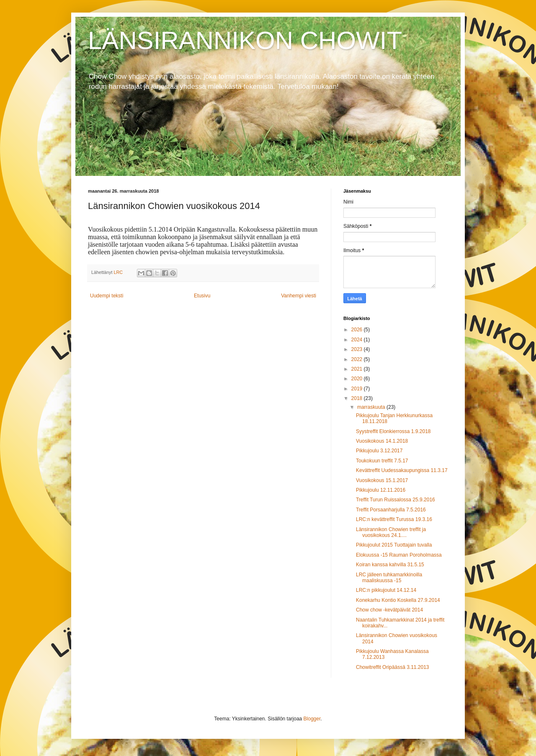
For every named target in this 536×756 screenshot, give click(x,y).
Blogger (312, 719)
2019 (358, 389)
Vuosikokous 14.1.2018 (382, 441)
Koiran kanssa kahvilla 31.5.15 (390, 565)
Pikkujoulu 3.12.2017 (379, 451)
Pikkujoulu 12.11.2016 (381, 490)
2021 (358, 369)
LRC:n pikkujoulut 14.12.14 (386, 590)
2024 (358, 340)
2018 (358, 398)
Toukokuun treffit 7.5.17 (382, 461)
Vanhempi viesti (299, 296)
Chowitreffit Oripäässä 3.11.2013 (393, 667)
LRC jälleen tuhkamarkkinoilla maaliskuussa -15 (389, 578)
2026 (358, 330)
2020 (358, 379)
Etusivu (202, 296)
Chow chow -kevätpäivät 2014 (389, 610)
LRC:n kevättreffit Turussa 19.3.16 (394, 519)
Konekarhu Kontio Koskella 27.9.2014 (398, 600)
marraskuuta (372, 407)
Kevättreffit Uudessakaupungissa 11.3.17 (402, 470)
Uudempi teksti (107, 296)
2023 (358, 349)
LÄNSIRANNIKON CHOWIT (245, 40)
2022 (358, 359)
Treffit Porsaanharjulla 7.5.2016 (391, 510)
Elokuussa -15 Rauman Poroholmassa (399, 555)
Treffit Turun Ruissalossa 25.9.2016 (396, 500)
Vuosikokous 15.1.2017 (382, 480)
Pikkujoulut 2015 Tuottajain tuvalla (394, 545)
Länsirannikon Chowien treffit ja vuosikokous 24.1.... (391, 532)
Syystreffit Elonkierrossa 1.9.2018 (393, 431)
